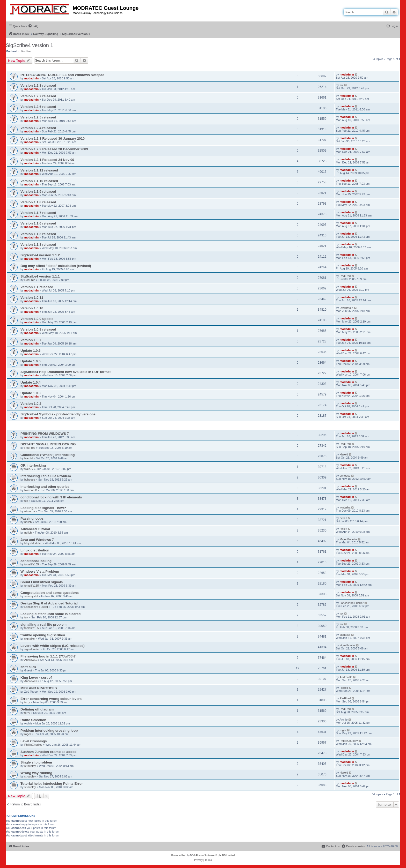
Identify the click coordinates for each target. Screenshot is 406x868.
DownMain (346, 308)
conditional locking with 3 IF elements (51, 497)
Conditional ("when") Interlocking (48, 455)
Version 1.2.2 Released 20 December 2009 (54, 149)
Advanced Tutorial (35, 529)
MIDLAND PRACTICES (39, 688)
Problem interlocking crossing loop (49, 731)
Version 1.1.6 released (38, 223)
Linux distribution (35, 550)
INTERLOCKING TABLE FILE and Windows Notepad (62, 75)
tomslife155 (32, 564)
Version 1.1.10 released (39, 181)
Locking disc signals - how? (43, 508)
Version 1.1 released (37, 287)
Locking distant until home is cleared (50, 614)
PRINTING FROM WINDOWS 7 (45, 434)
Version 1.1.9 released (38, 192)
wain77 (29, 469)
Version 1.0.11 (32, 298)
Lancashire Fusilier (36, 607)
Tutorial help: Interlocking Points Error (52, 784)
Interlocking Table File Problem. (46, 476)
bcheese (30, 480)
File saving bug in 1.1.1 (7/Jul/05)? (48, 656)
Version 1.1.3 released (38, 245)
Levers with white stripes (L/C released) (53, 646)
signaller (30, 639)
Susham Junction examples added (48, 752)
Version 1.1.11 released (39, 170)
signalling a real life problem (44, 624)
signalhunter (32, 649)
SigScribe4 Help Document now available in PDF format (66, 372)
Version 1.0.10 (32, 308)
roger (28, 734)
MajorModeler (33, 543)
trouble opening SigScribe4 (43, 635)
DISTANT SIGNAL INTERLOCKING (48, 444)
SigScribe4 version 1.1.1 (40, 276)
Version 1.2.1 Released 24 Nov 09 (47, 160)
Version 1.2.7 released (38, 96)
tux (342, 85)
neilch (28, 522)
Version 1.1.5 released (38, 234)
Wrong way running (36, 773)
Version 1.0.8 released (38, 329)
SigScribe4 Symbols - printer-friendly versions (58, 414)
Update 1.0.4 (31, 382)
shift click (28, 667)
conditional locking (36, 561)
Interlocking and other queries (45, 487)
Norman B (31, 490)
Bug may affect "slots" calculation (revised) (56, 266)
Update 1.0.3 (31, 393)
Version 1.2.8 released (38, 85)
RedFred (27, 51)
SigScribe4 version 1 (29, 45)
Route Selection (33, 720)
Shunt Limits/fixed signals (42, 582)
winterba (30, 511)
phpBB (190, 855)
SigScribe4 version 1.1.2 (40, 255)
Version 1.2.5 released (38, 117)
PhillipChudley (33, 745)
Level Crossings (34, 741)
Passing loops (32, 518)
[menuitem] (33, 26)
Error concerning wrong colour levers (51, 699)
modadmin (32, 78)
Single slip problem (36, 762)
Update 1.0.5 (31, 361)
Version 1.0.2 (31, 404)
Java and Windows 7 (37, 540)
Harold (28, 458)
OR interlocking (33, 465)
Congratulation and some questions (50, 593)
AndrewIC (31, 660)
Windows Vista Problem (40, 571)
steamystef (31, 596)
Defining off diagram (37, 709)
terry (27, 702)
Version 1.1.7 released (38, 213)
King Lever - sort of (36, 678)
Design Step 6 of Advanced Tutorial (49, 603)
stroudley (30, 766)
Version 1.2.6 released (38, 107)
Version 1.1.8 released (38, 202)
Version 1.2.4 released (38, 128)
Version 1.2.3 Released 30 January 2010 (53, 139)
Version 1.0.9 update (37, 319)
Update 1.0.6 (31, 351)
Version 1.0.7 (31, 340)
